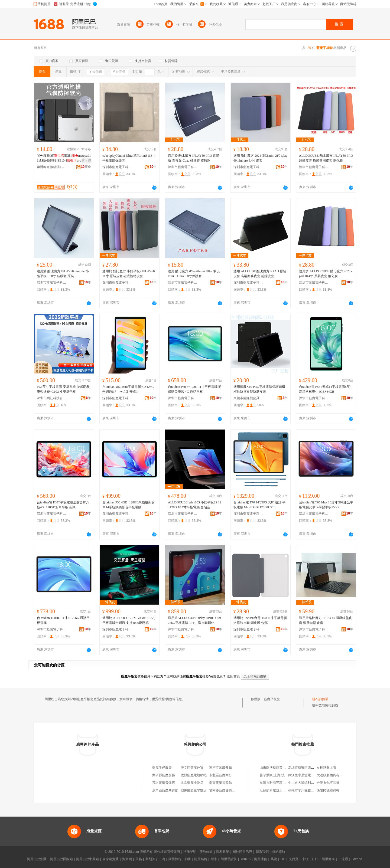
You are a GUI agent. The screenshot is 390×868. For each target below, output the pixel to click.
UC (283, 859)
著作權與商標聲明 (167, 852)
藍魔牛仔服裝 (162, 768)
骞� (86, 167)
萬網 (274, 859)
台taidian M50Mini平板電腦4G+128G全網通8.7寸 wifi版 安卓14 (128, 389)
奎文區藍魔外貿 (192, 768)
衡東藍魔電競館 (220, 783)
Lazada (357, 859)
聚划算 (150, 859)
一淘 (162, 859)
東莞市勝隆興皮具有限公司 (248, 398)
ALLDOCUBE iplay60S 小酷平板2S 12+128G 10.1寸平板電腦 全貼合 (195, 505)
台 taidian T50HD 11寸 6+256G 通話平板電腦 (63, 620)
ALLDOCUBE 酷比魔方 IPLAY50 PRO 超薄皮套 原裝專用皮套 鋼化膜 (326, 158)
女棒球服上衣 (326, 768)
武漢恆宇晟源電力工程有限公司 (311, 775)
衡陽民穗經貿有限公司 (333, 790)
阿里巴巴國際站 (61, 859)
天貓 (139, 859)
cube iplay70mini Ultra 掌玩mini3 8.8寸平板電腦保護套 (129, 158)
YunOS (245, 859)
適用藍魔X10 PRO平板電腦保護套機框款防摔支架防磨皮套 (259, 389)
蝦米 (214, 859)
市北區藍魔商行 (220, 775)
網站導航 (279, 852)
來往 (305, 859)
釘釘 (315, 859)
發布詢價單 (320, 699)
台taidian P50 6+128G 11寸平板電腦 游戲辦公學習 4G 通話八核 (195, 389)
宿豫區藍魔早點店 (194, 790)
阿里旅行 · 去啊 (180, 859)
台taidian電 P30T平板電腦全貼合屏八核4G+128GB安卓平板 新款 (63, 505)
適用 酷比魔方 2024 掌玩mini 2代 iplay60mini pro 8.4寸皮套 (260, 158)
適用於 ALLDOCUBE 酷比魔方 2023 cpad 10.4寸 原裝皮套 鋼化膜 (326, 274)
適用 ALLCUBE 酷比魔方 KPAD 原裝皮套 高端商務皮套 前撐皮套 (260, 274)
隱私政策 (223, 852)
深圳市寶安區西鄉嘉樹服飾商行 (311, 768)
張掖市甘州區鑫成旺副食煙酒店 (311, 790)
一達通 (343, 859)
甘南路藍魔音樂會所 (224, 790)
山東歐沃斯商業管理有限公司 (281, 768)
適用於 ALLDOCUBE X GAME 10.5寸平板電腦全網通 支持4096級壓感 (129, 620)
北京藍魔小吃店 (192, 783)
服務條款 (206, 852)
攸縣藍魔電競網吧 (194, 775)
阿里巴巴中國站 (87, 859)
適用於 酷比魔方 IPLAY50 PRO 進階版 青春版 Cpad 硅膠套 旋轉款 (194, 158)
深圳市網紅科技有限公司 (52, 398)
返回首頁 (233, 676)
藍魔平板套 (272, 699)
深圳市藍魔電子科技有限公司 (117, 167)
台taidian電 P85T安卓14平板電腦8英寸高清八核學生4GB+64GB (326, 389)
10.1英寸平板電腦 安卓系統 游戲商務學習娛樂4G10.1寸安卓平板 (63, 389)
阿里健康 (328, 859)
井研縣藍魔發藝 (164, 775)
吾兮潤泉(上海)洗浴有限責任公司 (284, 775)
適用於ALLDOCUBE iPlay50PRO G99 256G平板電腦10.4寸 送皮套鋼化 (194, 620)
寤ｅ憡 (86, 161)
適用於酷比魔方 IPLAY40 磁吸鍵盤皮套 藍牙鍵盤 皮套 (326, 620)
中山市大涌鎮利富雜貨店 (306, 783)
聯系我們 (262, 852)
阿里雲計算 (229, 859)
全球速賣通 (110, 859)
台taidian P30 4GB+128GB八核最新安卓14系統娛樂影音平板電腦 (129, 505)
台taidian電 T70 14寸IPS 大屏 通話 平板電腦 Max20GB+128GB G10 (259, 505)
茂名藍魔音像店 (164, 783)
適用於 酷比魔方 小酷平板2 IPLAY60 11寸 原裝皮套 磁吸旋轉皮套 (129, 274)
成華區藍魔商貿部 (165, 790)
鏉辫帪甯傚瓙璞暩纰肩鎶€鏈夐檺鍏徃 (52, 167)
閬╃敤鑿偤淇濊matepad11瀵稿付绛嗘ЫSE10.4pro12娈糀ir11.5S (64, 158)
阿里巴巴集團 (37, 859)
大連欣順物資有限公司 (333, 775)
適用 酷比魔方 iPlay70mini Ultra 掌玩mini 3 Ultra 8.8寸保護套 (194, 274)
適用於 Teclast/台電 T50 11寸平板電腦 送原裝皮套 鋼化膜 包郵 (260, 620)
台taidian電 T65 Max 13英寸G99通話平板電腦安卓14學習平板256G (326, 505)
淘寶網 (127, 859)
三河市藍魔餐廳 (220, 768)
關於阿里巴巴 (242, 852)
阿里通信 (261, 859)
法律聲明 (190, 852)
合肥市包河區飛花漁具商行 (336, 783)
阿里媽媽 (201, 859)
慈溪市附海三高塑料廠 (276, 783)
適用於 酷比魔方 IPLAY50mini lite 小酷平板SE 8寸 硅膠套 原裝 (63, 274)
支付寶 (294, 859)
